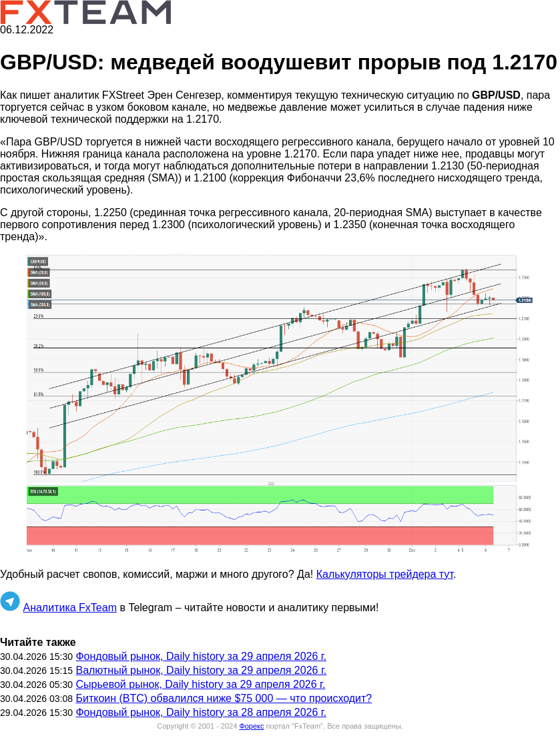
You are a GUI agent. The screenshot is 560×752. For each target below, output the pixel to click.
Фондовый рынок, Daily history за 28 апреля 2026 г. (201, 712)
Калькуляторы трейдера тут (385, 574)
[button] (280, 406)
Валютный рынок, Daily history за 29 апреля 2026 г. (201, 670)
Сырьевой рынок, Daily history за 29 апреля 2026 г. (200, 684)
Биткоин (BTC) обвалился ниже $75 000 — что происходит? (224, 698)
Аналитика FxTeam (70, 608)
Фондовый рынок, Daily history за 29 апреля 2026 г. (201, 656)
